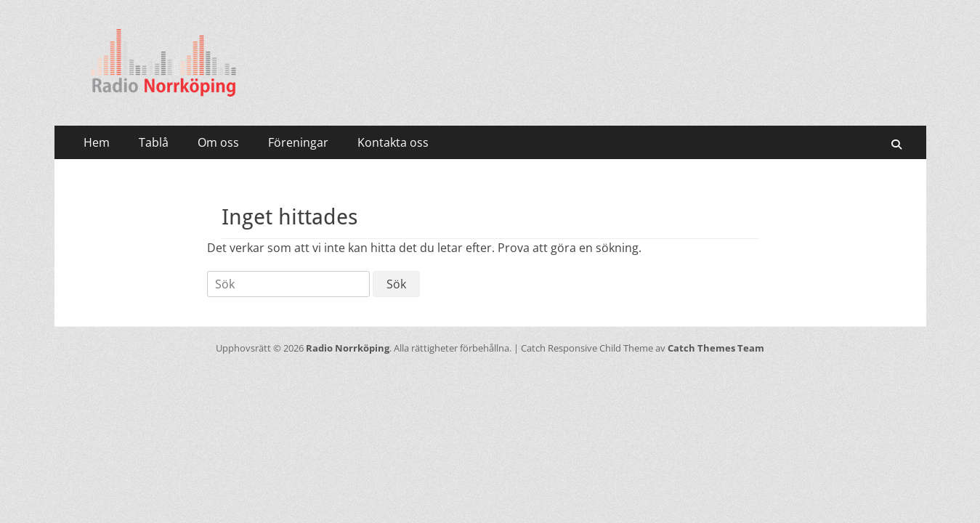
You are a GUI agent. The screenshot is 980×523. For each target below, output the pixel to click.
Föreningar (298, 142)
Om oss (218, 142)
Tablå (154, 142)
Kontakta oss (393, 142)
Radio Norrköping (348, 348)
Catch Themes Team (716, 348)
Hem (97, 142)
